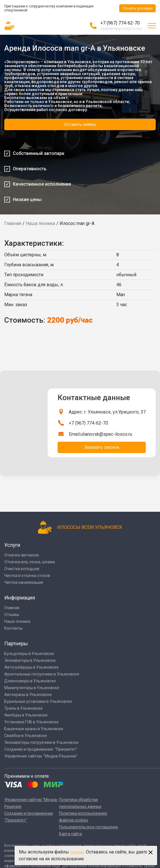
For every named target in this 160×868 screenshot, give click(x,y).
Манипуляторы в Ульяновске (32, 688)
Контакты (13, 628)
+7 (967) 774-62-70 (120, 23)
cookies (77, 852)
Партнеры (16, 643)
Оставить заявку (80, 124)
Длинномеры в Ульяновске (30, 681)
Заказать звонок (102, 447)
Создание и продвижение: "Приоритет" (41, 749)
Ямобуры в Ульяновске (26, 715)
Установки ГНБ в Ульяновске (32, 722)
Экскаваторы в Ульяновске (30, 660)
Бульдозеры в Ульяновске (29, 654)
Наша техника (40, 223)
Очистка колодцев (22, 569)
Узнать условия (137, 8)
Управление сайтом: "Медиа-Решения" (41, 756)
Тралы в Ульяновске (24, 708)
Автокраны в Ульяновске (28, 695)
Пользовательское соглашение (89, 827)
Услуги (12, 545)
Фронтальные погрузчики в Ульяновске (42, 674)
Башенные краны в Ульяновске (34, 729)
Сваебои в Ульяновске (26, 736)
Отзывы (12, 615)
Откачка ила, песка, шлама (30, 562)
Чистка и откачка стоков (27, 576)
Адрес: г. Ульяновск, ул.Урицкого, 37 (107, 412)
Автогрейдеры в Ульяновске (32, 667)
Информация (20, 598)
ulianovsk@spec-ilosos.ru (106, 434)
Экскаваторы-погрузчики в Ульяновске (41, 742)
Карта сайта (70, 834)
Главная (13, 223)
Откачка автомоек (22, 555)
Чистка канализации (24, 582)
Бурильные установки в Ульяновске (38, 701)
